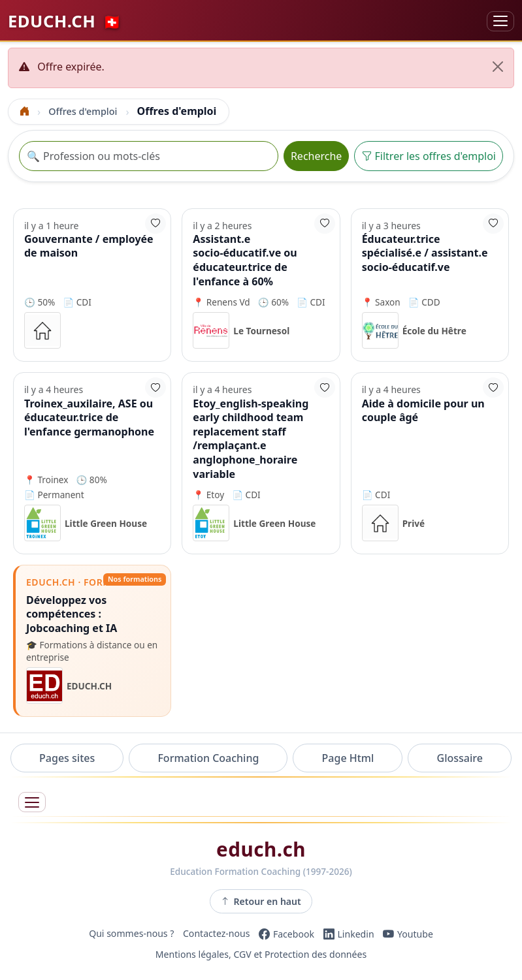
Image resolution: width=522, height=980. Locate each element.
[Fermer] (498, 67)
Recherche (316, 156)
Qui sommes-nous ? (131, 934)
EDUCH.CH (65, 21)
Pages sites (67, 758)
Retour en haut (261, 901)
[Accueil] (25, 111)
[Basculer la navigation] (500, 21)
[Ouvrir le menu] (32, 802)
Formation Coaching (208, 758)
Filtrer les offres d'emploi (429, 156)
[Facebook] (286, 934)
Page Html (348, 758)
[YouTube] (408, 934)
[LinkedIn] (349, 934)
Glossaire (460, 758)
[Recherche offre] (149, 156)
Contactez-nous (217, 934)
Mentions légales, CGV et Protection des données (261, 955)
